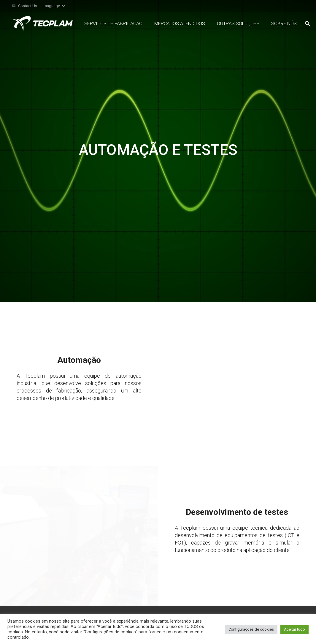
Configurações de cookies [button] (251, 629)
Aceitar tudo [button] (294, 629)
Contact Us (28, 6)
